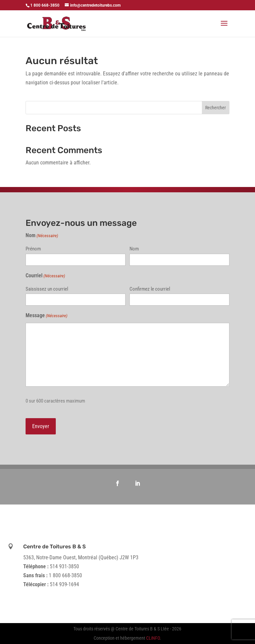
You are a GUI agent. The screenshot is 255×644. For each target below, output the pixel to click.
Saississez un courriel (47, 289)
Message (46, 316)
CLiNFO (153, 638)
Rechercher (215, 108)
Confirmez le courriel (150, 289)
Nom (134, 249)
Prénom (33, 249)
